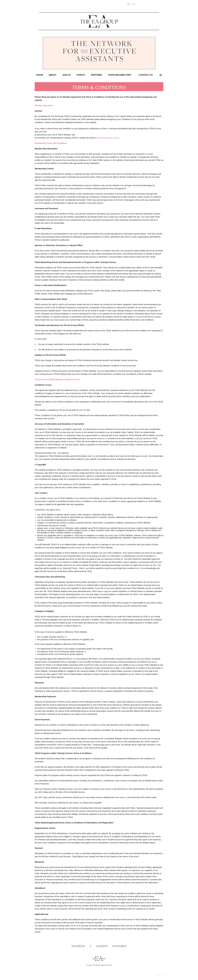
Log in (133, 4)
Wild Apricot (159, 975)
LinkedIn (102, 946)
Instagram (119, 946)
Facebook (78, 946)
